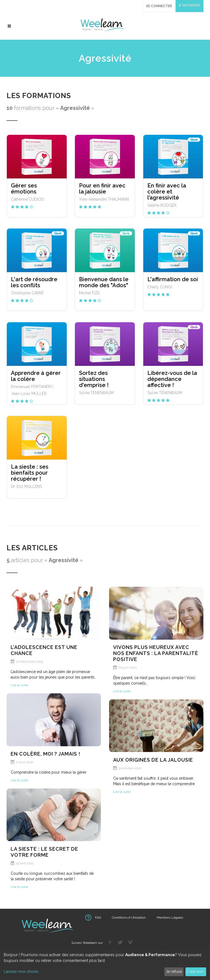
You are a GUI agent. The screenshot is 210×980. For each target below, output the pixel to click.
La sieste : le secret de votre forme (44, 852)
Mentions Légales (170, 918)
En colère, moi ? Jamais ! (46, 754)
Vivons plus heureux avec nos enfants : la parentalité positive (156, 653)
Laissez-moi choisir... (22, 972)
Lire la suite (19, 685)
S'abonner (189, 5)
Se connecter (159, 6)
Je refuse (174, 972)
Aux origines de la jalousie (153, 760)
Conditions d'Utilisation (129, 918)
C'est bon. (196, 972)
